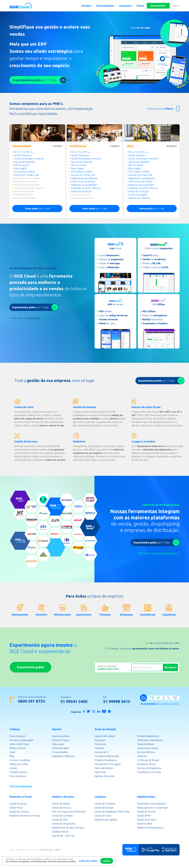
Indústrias (142, 756)
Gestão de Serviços (62, 808)
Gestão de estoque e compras (29, 159)
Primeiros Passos (61, 740)
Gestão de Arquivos (147, 820)
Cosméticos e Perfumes (149, 772)
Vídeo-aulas (58, 744)
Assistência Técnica (146, 764)
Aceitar (107, 861)
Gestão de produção (24, 191)
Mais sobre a (158, 553)
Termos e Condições (20, 760)
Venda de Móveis (146, 744)
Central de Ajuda (60, 748)
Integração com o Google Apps (153, 808)
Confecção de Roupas (148, 760)
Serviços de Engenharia (149, 768)
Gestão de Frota (103, 816)
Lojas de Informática (105, 736)
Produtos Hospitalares (106, 760)
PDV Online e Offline (24, 172)
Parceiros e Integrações (21, 740)
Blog (12, 756)
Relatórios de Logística (106, 820)
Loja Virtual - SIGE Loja (63, 836)
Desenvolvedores (61, 736)
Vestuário (99, 748)
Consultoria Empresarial (107, 756)
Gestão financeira (23, 155)
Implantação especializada (27, 178)
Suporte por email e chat (26, 175)
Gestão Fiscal (16, 808)
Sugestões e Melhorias (63, 756)
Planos (140, 6)
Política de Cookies (19, 764)
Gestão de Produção (105, 804)
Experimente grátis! (31, 667)
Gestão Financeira (18, 804)
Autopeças (100, 740)
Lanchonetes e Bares (148, 748)
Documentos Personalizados (151, 804)
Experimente (158, 6)
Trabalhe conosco (18, 772)
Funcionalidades (105, 6)
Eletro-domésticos (104, 768)
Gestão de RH (144, 816)
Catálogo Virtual (60, 832)
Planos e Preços (18, 748)
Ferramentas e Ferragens (108, 764)
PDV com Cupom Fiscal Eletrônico (69, 812)
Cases (12, 752)
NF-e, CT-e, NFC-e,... (24, 152)
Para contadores (18, 776)
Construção (100, 744)
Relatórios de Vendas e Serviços (68, 828)
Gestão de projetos (23, 195)
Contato (13, 768)
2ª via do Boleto (60, 752)
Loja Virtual (100, 772)
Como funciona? (17, 736)
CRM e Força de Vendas (26, 182)
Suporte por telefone (25, 198)
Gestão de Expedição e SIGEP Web (112, 812)
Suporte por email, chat (83, 175)
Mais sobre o (25, 318)
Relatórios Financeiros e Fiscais (25, 816)
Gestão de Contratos (62, 816)
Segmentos (125, 6)
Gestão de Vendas (61, 804)
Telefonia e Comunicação (150, 740)
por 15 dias (37, 209)
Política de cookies (88, 861)
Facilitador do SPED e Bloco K (29, 188)
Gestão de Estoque (104, 808)
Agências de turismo (105, 776)
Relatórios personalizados (27, 185)
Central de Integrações (64, 824)
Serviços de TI (102, 752)
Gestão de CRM (60, 820)
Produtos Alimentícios (148, 736)
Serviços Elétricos (146, 752)
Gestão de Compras (19, 812)
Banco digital (20, 168)
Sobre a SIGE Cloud (19, 744)
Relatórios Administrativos (150, 828)
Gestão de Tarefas (146, 812)
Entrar (176, 6)
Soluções (86, 6)
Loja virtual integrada (24, 162)
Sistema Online (145, 824)
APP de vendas (21, 165)
